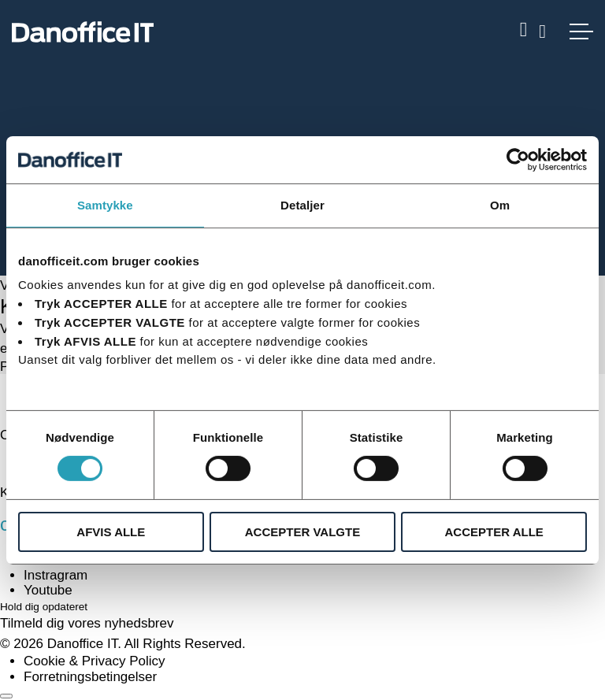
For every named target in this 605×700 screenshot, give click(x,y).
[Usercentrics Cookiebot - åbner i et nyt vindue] (518, 159)
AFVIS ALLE (111, 532)
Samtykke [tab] (105, 204)
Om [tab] (500, 204)
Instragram (56, 575)
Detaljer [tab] (302, 204)
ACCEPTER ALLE (494, 532)
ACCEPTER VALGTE (302, 532)
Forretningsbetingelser (90, 677)
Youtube (48, 590)
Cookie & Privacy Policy (95, 661)
